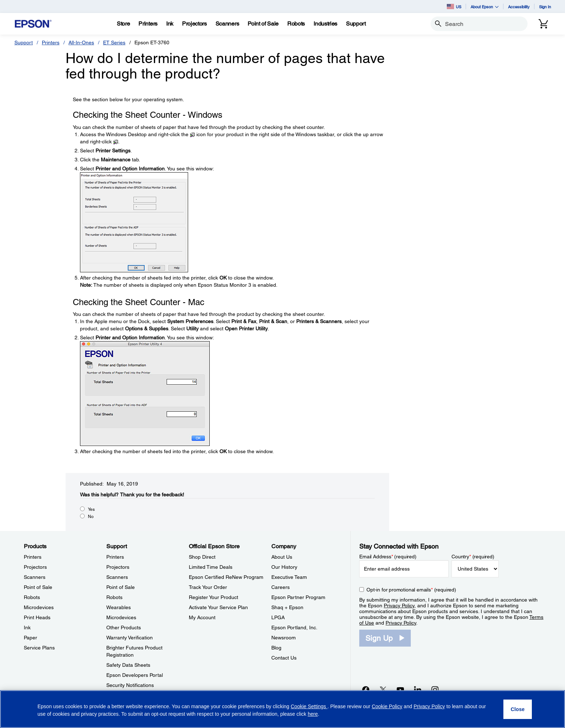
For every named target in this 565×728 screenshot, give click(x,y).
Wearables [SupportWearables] (119, 607)
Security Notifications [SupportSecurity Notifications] (130, 685)
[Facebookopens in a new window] (366, 689)
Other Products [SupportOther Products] (124, 627)
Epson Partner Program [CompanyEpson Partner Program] (298, 597)
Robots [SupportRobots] (114, 597)
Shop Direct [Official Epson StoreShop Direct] (202, 557)
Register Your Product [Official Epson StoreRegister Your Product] (213, 597)
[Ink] (170, 24)
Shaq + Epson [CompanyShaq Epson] (287, 607)
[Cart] (543, 24)
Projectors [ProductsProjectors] (35, 567)
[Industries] (325, 24)
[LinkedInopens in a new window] (418, 689)
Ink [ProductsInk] (27, 627)
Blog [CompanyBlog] (276, 648)
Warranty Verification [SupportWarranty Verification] (130, 638)
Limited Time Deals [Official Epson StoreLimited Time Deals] (211, 567)
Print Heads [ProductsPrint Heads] (37, 617)
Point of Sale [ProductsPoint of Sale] (38, 587)
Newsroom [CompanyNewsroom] (284, 638)
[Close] (518, 709)
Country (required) (473, 557)
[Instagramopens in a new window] (435, 689)
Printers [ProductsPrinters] (33, 557)
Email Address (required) (388, 557)
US (454, 6)
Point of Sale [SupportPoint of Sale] (121, 587)
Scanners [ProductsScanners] (35, 577)
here (313, 714)
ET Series (114, 43)
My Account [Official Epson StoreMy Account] (202, 617)
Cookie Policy (387, 706)
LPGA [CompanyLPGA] (278, 617)
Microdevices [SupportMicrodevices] (121, 617)
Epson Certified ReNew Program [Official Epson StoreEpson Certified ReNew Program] (226, 577)
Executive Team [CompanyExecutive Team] (289, 577)
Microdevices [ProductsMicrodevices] (39, 607)
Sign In (545, 7)
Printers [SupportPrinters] (115, 557)
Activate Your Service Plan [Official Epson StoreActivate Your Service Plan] (218, 607)
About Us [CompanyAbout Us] (282, 557)
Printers (51, 43)
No (91, 517)
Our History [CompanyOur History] (284, 567)
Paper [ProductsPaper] (30, 638)
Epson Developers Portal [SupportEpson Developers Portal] (135, 675)
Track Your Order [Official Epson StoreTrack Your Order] (208, 587)
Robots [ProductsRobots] (32, 597)
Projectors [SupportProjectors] (118, 567)
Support (24, 43)
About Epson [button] (485, 7)
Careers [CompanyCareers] (281, 587)
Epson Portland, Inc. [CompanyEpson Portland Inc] (294, 627)
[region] (282, 709)
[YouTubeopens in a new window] (400, 689)
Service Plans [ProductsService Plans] (39, 648)
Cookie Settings (309, 706)
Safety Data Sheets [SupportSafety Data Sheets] (128, 665)
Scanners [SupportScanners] (117, 577)
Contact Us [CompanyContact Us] (284, 658)
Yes (91, 509)
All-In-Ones (81, 43)
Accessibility (519, 7)
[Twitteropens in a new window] (383, 689)
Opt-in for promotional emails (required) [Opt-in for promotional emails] (411, 590)
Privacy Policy (399, 606)
